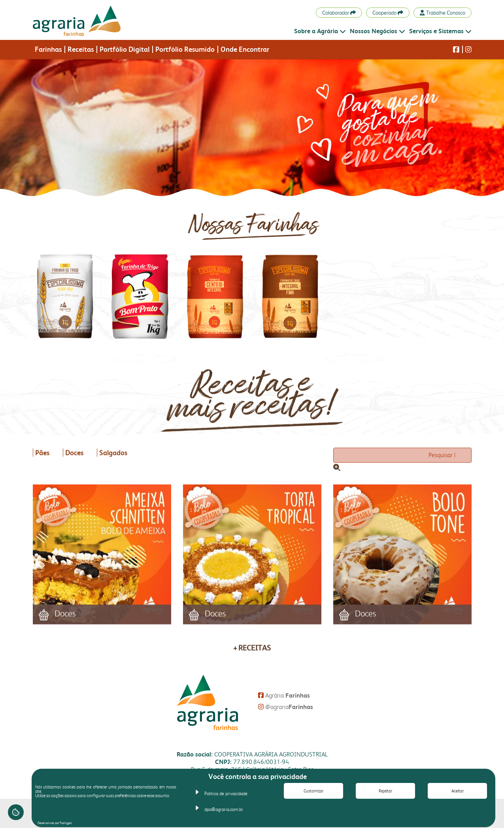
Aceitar (458, 791)
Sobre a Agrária (320, 31)
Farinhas (48, 49)
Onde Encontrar (245, 49)
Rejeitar (385, 791)
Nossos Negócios (378, 31)
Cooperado (388, 13)
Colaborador (339, 13)
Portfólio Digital (125, 49)
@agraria (286, 707)
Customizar (313, 791)
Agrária (284, 695)
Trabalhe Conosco (442, 13)
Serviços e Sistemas (440, 31)
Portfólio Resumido (185, 49)
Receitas (81, 49)
